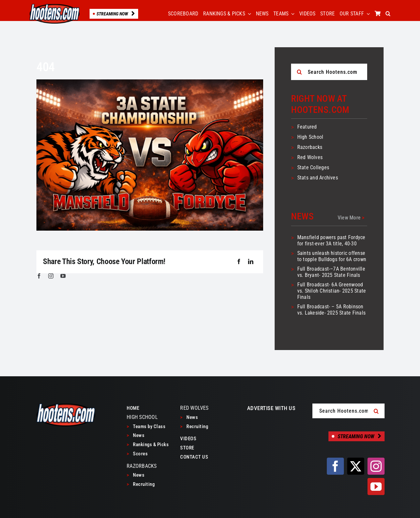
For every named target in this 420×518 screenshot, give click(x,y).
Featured (307, 127)
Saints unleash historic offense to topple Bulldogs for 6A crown (332, 256)
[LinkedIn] (251, 262)
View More (351, 218)
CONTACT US (194, 457)
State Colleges (313, 167)
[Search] (299, 72)
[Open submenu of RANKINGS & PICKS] (248, 14)
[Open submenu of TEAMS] (291, 14)
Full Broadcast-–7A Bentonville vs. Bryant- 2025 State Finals (331, 272)
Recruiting (141, 484)
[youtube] (63, 276)
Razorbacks (310, 147)
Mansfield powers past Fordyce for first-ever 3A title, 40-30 (331, 240)
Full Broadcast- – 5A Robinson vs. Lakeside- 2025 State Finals (331, 310)
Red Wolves (310, 157)
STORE (187, 448)
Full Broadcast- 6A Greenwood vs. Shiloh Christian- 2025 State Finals (332, 291)
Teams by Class (146, 426)
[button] (388, 14)
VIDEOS (188, 439)
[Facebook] (239, 262)
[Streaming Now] (357, 436)
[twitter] (356, 466)
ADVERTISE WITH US (271, 408)
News (136, 435)
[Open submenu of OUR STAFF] (367, 14)
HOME (133, 408)
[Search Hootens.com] (329, 72)
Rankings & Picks (148, 445)
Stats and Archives (318, 178)
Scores (137, 454)
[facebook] (39, 276)
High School (310, 137)
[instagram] (51, 276)
